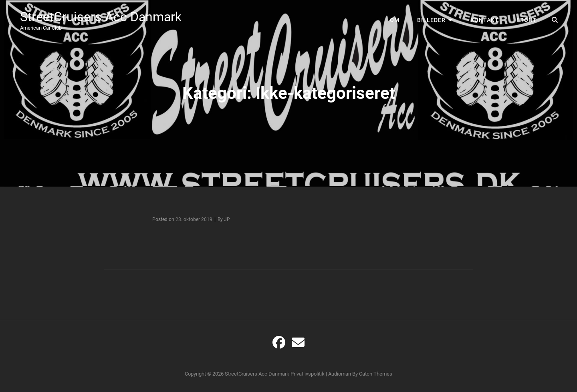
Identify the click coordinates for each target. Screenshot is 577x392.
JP (227, 219)
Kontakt (485, 20)
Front (527, 20)
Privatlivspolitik (308, 374)
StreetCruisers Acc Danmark (101, 17)
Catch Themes (376, 374)
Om (395, 20)
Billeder (431, 20)
